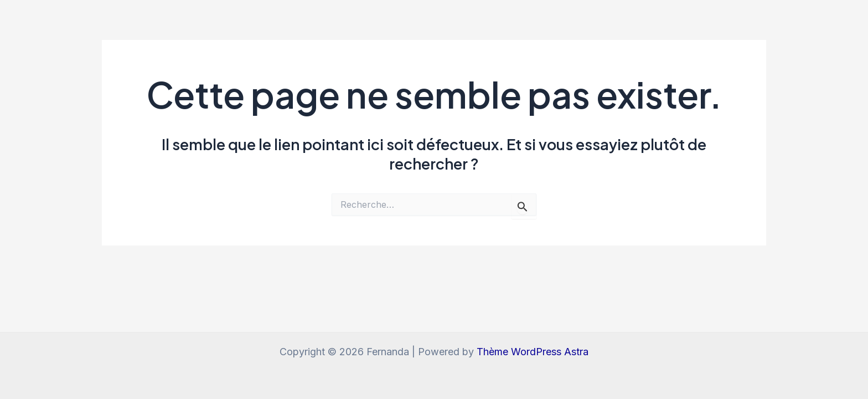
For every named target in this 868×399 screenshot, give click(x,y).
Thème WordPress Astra (533, 352)
